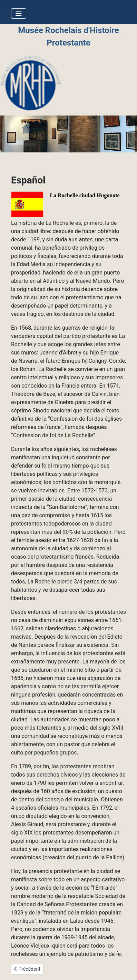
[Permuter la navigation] (19, 13)
